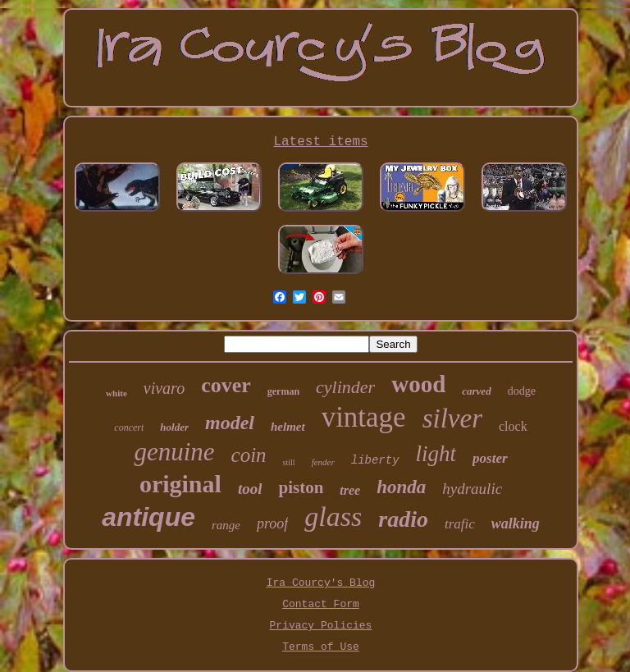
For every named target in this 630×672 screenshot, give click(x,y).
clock (513, 426)
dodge (522, 391)
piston (301, 487)
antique (148, 517)
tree (350, 490)
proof (272, 523)
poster (490, 458)
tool (250, 489)
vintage (364, 417)
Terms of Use (321, 647)
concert (129, 427)
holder (174, 427)
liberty (375, 460)
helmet (288, 427)
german (283, 391)
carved (476, 391)
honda (401, 487)
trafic (460, 524)
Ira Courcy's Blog (321, 583)
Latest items (320, 142)
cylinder (345, 387)
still (289, 462)
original (180, 484)
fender (323, 462)
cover (226, 385)
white (116, 393)
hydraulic (472, 489)
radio (403, 519)
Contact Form (321, 604)
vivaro (164, 388)
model (230, 423)
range (226, 525)
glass (333, 517)
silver (452, 418)
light (436, 454)
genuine (174, 452)
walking (516, 523)
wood (418, 384)
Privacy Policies (321, 626)
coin (249, 455)
